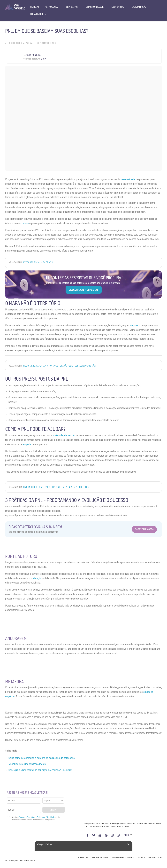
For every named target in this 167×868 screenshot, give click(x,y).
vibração (37, 578)
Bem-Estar (72, 7)
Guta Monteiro (34, 55)
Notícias (35, 7)
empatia (27, 444)
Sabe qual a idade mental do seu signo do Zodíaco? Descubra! (40, 770)
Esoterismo (118, 7)
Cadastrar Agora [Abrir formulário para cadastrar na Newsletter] (144, 529)
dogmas (134, 326)
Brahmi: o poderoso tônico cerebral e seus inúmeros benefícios (56, 487)
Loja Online (37, 14)
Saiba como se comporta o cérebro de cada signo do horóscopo (42, 758)
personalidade (128, 179)
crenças (25, 223)
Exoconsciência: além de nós (38, 262)
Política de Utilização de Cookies (150, 857)
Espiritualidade (46, 43)
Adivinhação (139, 7)
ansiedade (58, 435)
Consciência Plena (21, 43)
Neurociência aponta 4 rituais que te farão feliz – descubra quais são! (60, 366)
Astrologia (51, 7)
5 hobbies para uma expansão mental (27, 764)
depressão (70, 435)
